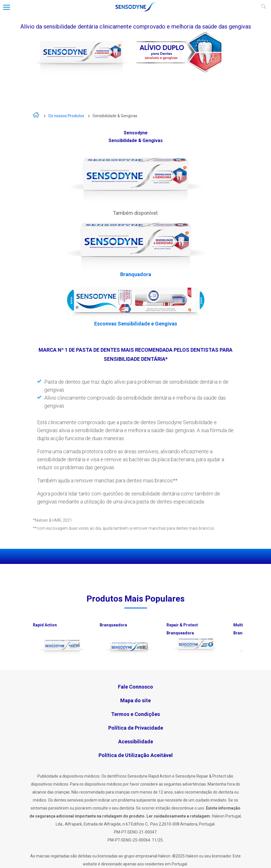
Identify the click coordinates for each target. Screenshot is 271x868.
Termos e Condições (135, 714)
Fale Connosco (135, 687)
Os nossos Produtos (66, 116)
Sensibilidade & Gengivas (115, 116)
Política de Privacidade (136, 728)
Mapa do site (135, 700)
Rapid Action (45, 625)
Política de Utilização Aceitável (136, 755)
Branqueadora (113, 625)
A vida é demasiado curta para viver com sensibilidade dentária (36, 116)
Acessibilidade (136, 741)
